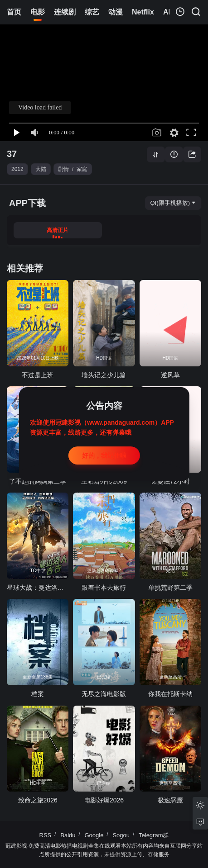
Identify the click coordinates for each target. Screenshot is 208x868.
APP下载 (27, 203)
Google (94, 835)
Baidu (68, 835)
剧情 (63, 169)
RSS (46, 835)
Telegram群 (154, 835)
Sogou (121, 835)
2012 (17, 169)
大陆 (41, 169)
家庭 (82, 169)
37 (12, 154)
